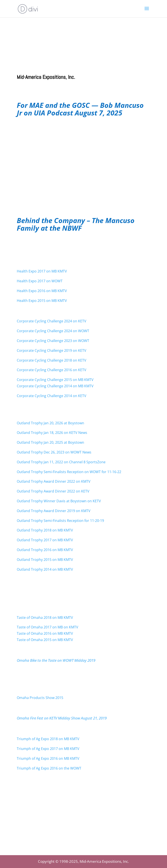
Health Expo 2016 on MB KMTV (42, 291)
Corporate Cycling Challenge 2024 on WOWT (53, 331)
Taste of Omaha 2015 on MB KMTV (45, 640)
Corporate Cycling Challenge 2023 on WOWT (53, 341)
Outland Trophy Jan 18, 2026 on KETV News (52, 433)
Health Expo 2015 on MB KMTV (42, 301)
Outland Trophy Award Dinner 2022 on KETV (53, 491)
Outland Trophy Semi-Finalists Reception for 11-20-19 (60, 521)
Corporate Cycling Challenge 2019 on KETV (52, 350)
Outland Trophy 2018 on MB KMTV (45, 530)
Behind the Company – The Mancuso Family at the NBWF (76, 224)
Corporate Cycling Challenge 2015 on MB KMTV (55, 380)
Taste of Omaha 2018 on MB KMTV (45, 618)
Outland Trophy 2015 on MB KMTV (45, 560)
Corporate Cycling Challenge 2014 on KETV (52, 396)
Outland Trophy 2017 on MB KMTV (45, 540)
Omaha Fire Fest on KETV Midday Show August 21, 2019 (62, 718)
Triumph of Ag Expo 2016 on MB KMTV (48, 758)
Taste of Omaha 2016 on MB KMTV (45, 633)
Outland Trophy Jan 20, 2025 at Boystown (50, 442)
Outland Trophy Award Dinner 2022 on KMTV (54, 481)
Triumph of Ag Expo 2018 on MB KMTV (48, 739)
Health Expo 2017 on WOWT (40, 281)
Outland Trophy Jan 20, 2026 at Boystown (50, 423)
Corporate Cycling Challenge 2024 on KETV (52, 321)
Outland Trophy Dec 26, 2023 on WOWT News (54, 452)
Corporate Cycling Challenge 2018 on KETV (52, 360)
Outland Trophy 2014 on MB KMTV (45, 569)
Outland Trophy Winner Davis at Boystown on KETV (59, 501)
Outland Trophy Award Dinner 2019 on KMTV (54, 511)
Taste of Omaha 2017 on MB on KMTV (48, 627)
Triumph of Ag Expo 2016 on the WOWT (49, 768)
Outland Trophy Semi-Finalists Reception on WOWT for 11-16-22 (69, 472)
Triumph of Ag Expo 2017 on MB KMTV (48, 749)
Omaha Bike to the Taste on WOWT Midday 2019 (56, 660)
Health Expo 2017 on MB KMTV (42, 271)
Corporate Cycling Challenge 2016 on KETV (52, 370)
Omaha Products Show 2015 (40, 698)
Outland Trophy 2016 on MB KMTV (45, 550)
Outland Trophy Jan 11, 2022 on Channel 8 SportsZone (61, 462)
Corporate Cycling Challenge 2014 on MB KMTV (55, 386)
